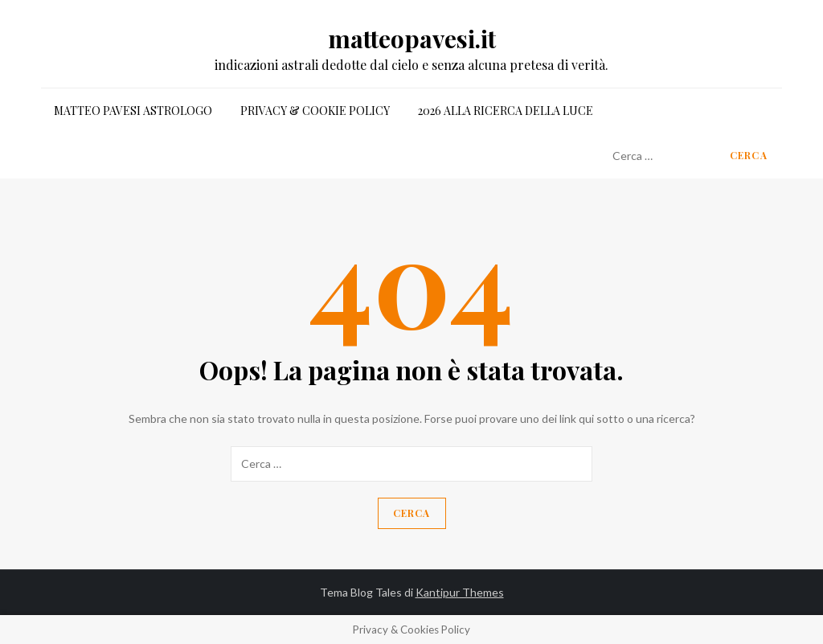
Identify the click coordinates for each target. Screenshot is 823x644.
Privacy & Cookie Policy (315, 111)
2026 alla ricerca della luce (506, 111)
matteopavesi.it (412, 39)
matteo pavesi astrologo (133, 111)
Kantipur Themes (460, 592)
